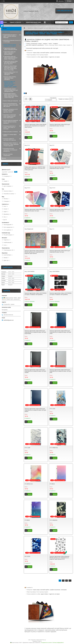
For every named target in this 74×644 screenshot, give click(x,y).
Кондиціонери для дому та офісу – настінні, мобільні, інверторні (10, 36)
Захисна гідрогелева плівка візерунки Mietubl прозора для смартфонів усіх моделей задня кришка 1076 (59, 558)
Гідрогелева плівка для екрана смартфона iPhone (11, 49)
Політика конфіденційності (58, 643)
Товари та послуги (15, 22)
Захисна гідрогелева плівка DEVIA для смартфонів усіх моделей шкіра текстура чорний (35, 371)
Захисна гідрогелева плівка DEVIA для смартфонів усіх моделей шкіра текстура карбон (35, 410)
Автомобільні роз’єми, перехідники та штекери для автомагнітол (10, 150)
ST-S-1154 (52, 409)
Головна (4, 22)
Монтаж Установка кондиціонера (8, 155)
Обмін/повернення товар (34, 22)
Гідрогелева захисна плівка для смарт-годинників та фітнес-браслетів (11, 63)
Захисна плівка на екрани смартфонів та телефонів (10, 45)
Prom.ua (44, 640)
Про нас (4, 158)
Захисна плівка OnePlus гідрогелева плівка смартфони (10, 78)
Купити (30, 137)
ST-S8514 (52, 484)
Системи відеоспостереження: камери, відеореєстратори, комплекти (11, 122)
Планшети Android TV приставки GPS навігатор (10, 139)
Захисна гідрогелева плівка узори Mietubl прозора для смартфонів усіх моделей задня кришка (35, 126)
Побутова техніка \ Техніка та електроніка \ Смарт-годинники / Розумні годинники (11, 144)
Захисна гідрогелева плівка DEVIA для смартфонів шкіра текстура (60, 125)
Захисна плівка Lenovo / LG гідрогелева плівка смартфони (11, 73)
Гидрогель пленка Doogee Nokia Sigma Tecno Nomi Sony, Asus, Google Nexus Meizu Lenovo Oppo (10, 68)
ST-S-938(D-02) (54, 448)
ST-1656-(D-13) (29, 484)
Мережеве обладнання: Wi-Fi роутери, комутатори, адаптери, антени (11, 111)
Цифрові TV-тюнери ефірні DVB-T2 (10, 135)
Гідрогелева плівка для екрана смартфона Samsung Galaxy (10, 53)
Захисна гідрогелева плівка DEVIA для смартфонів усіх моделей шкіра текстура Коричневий (35, 332)
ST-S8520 (27, 520)
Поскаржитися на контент (46, 643)
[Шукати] (71, 22)
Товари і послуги (6, 32)
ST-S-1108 (27, 448)
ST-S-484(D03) (53, 520)
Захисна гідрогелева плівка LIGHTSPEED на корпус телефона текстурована (61, 294)
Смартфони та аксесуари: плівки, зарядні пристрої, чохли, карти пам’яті (10, 116)
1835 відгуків (61, 1)
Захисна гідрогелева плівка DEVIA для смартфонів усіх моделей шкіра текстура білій (60, 371)
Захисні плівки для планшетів (11, 101)
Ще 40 (5, 220)
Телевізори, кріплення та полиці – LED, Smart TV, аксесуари (9, 127)
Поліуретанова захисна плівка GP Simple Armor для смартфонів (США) (11, 90)
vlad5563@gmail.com (8, 320)
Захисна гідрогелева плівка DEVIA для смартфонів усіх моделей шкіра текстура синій (60, 332)
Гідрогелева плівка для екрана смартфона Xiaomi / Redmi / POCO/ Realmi (11, 58)
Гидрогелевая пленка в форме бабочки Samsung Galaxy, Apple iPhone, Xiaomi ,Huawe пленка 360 (11, 96)
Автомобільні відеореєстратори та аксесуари (11, 41)
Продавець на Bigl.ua (37, 641)
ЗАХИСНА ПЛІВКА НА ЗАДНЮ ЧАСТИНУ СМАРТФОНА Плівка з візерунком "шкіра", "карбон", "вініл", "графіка (10, 84)
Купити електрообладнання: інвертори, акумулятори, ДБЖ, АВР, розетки (11, 105)
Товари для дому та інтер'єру (11, 132)
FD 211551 (27, 556)
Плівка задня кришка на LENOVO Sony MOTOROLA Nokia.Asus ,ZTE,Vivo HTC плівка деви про (35, 168)
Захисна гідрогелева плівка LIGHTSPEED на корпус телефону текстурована (36, 294)
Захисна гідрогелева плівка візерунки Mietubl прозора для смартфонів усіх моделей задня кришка (34, 252)
